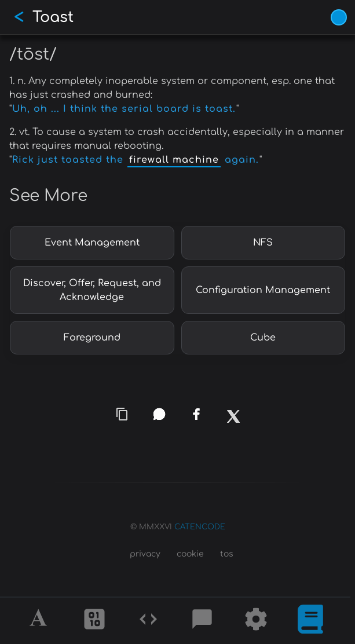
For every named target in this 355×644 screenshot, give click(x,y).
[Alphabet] (40, 621)
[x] (233, 420)
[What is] (310, 621)
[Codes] (148, 621)
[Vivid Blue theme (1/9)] (339, 17)
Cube (263, 338)
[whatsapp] (159, 414)
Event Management (92, 243)
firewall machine (174, 160)
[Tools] (256, 621)
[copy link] (122, 414)
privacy (145, 554)
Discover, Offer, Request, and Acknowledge (92, 290)
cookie (190, 554)
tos (227, 554)
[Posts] (202, 621)
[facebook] (196, 414)
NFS (263, 243)
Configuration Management (263, 290)
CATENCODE (200, 527)
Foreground (92, 338)
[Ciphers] (94, 621)
